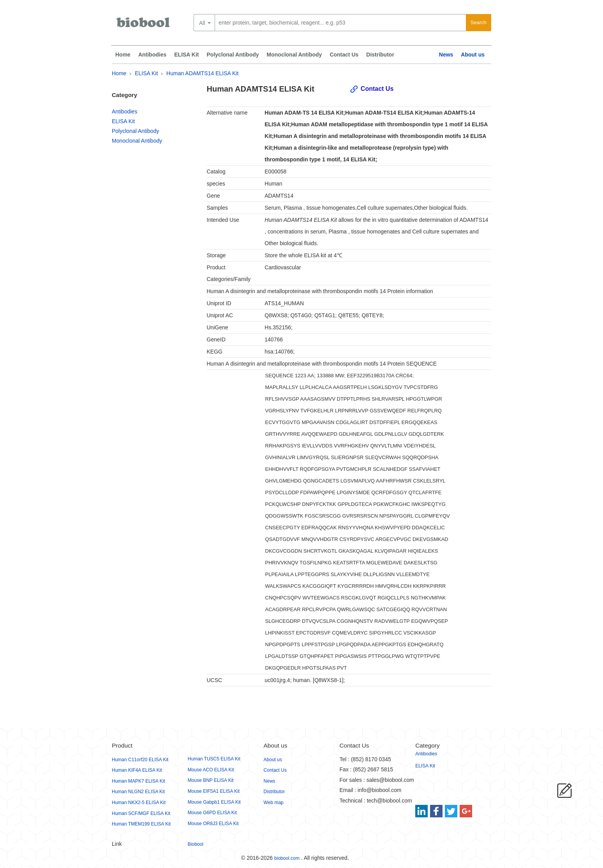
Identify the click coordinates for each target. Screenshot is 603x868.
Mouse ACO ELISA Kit (211, 770)
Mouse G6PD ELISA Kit (212, 813)
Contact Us (344, 55)
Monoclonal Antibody (294, 55)
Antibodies (152, 55)
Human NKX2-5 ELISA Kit (139, 803)
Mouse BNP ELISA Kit (211, 780)
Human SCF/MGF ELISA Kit (141, 813)
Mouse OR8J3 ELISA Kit (213, 824)
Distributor (380, 55)
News (446, 55)
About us (473, 55)
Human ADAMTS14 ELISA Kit (202, 73)
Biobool (196, 844)
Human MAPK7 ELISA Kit (138, 781)
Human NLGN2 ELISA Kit (138, 792)
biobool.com (287, 858)
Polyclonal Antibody (233, 55)
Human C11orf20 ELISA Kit (140, 760)
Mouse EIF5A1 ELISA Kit (214, 791)
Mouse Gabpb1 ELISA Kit (214, 802)
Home (123, 55)
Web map (274, 803)
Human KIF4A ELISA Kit (137, 770)
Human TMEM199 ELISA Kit (141, 824)
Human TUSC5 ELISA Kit (214, 759)
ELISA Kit (186, 55)
